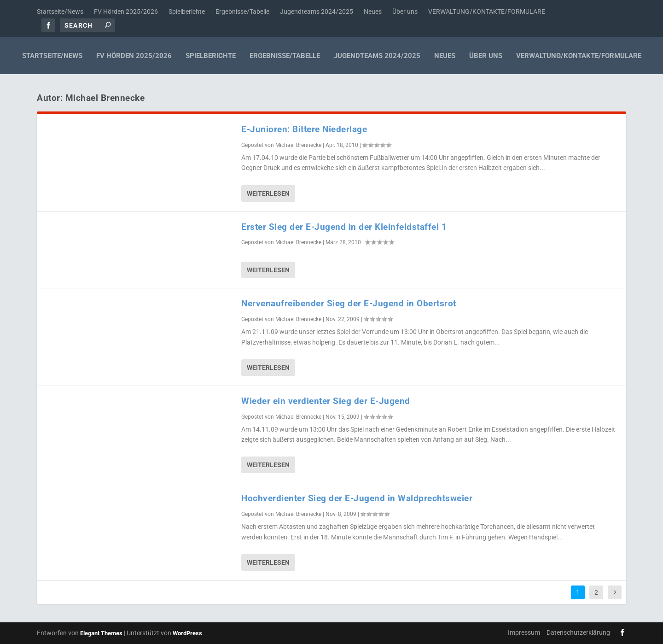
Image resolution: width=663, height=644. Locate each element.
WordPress (187, 633)
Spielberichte (187, 12)
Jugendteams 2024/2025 (317, 12)
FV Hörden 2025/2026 (126, 12)
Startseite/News (60, 12)
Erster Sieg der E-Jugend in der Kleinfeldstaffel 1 (344, 227)
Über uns (405, 12)
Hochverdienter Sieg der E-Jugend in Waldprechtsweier (357, 498)
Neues (373, 12)
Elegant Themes (101, 633)
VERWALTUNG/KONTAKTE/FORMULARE (487, 12)
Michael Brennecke (298, 145)
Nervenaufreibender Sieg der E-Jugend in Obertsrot (349, 303)
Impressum (524, 632)
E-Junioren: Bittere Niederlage (304, 129)
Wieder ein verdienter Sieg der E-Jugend (326, 401)
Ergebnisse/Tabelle (242, 12)
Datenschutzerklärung (578, 632)
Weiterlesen (268, 193)
